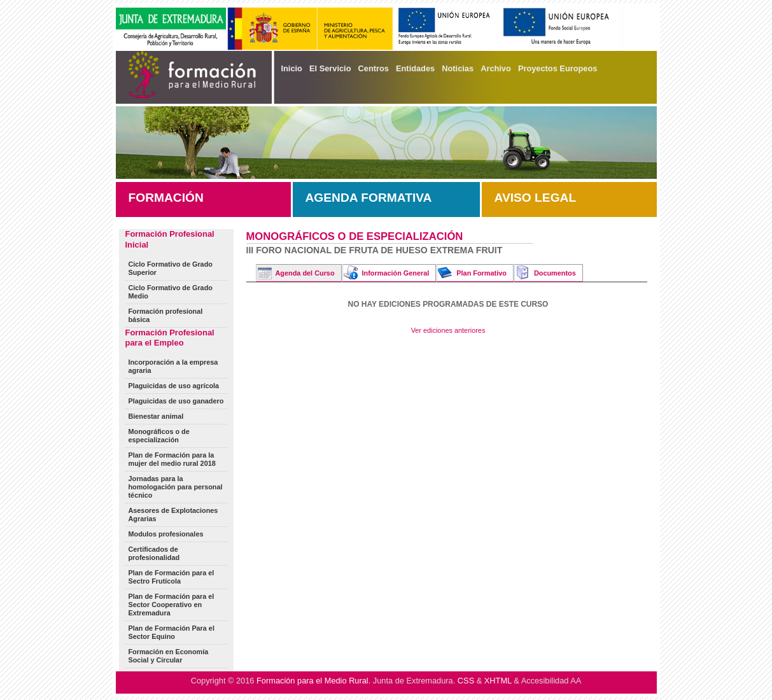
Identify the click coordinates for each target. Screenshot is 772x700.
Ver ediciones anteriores (448, 330)
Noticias (458, 68)
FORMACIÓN (166, 198)
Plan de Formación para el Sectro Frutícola (172, 577)
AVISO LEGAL (536, 198)
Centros (374, 68)
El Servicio (330, 68)
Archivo (496, 68)
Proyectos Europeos (558, 68)
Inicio (292, 68)
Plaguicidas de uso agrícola (174, 386)
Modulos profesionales (166, 534)
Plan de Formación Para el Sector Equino (172, 632)
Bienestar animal (156, 416)
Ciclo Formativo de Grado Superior (171, 268)
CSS (466, 681)
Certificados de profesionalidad (154, 553)
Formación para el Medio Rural (312, 681)
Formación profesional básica (166, 315)
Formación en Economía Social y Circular (169, 656)
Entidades (415, 68)
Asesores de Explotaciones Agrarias (173, 514)
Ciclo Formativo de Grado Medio (171, 292)
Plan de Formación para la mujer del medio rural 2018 (172, 459)
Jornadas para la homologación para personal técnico (176, 487)
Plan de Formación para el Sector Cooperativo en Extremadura (172, 605)
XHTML (498, 681)
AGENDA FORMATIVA (369, 198)
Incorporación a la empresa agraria (173, 366)
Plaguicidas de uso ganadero (176, 401)
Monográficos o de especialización (159, 436)
